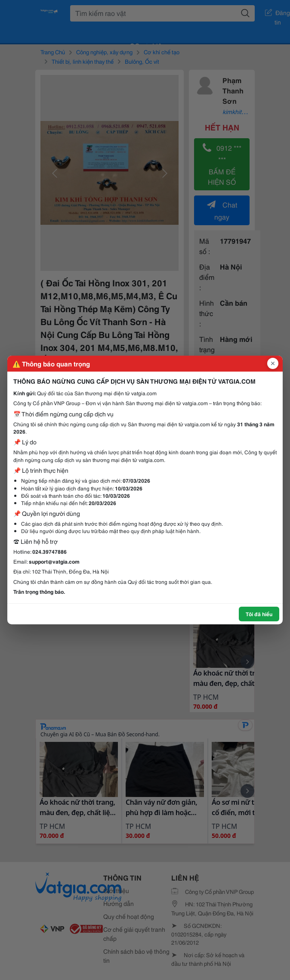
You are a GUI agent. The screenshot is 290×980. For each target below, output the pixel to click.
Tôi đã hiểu (259, 614)
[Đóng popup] (273, 363)
